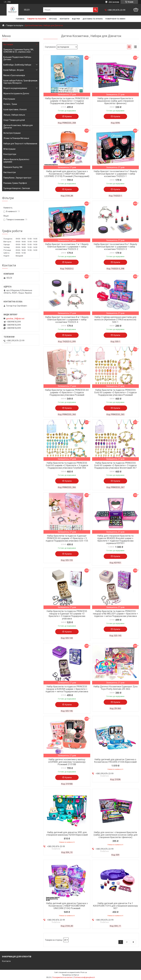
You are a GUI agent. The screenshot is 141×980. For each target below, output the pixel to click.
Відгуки (76, 19)
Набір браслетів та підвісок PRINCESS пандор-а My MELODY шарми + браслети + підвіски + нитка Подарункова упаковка (115, 614)
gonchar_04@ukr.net (15, 319)
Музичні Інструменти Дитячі (16, 94)
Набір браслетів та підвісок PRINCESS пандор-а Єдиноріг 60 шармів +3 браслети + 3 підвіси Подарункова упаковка (67, 615)
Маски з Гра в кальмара (14, 75)
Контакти (65, 19)
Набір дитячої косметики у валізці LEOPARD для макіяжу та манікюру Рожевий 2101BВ (67, 762)
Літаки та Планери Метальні (16, 138)
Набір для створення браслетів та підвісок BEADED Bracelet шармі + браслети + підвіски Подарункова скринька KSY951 (115, 539)
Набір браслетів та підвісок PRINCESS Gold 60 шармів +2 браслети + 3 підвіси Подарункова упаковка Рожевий (115, 392)
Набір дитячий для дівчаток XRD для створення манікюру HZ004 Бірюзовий (67, 834)
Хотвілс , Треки (10, 104)
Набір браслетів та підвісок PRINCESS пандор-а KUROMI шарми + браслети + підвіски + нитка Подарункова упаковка (67, 689)
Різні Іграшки (9, 99)
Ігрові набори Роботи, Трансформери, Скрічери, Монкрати (20, 82)
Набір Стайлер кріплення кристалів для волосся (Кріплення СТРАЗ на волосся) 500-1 (115, 320)
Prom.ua (84, 972)
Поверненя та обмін (115, 19)
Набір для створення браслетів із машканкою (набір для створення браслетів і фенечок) (115, 101)
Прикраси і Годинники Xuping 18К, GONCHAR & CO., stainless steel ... (19, 51)
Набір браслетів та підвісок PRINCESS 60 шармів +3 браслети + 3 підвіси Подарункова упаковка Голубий (67, 101)
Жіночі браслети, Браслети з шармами (16, 161)
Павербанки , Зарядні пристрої (17, 178)
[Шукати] (95, 10)
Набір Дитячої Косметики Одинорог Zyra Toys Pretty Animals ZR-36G (115, 688)
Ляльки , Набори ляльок (14, 115)
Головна (20, 19)
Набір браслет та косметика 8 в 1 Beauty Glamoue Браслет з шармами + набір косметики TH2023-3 (115, 247)
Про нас (53, 19)
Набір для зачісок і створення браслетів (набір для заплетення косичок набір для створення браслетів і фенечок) (115, 835)
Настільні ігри (10, 172)
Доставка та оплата (93, 19)
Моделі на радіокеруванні (15, 88)
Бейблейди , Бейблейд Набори (17, 65)
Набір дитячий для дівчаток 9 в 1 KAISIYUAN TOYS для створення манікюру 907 (115, 906)
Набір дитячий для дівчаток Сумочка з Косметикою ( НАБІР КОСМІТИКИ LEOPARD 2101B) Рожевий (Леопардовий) (67, 174)
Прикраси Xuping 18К (13, 167)
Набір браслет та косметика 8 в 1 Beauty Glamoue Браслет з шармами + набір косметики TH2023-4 (67, 320)
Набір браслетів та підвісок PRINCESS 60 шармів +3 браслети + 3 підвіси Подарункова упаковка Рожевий (67, 392)
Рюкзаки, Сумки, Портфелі (15, 183)
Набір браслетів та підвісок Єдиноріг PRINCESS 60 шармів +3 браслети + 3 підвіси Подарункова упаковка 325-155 (67, 538)
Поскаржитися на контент (62, 977)
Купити (68, 116)
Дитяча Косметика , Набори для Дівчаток (18, 126)
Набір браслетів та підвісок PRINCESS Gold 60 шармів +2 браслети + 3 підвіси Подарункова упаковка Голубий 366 (67, 465)
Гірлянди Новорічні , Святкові (17, 188)
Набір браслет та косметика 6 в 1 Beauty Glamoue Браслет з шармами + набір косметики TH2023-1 (115, 174)
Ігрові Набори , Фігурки (14, 70)
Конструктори (10, 154)
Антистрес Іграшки (12, 133)
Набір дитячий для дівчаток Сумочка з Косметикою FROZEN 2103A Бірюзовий (115, 761)
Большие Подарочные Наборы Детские (17, 58)
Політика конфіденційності (84, 977)
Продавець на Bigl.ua (71, 975)
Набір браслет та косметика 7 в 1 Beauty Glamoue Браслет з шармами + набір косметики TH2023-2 (67, 247)
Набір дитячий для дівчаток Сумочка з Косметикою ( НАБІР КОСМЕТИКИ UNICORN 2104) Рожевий (67, 906)
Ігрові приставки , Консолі (15, 109)
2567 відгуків (114, 2)
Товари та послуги (37, 19)
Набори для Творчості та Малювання (20, 144)
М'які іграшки (9, 149)
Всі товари (8, 44)
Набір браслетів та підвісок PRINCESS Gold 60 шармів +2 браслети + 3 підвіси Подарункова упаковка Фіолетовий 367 (115, 465)
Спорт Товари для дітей (14, 120)
